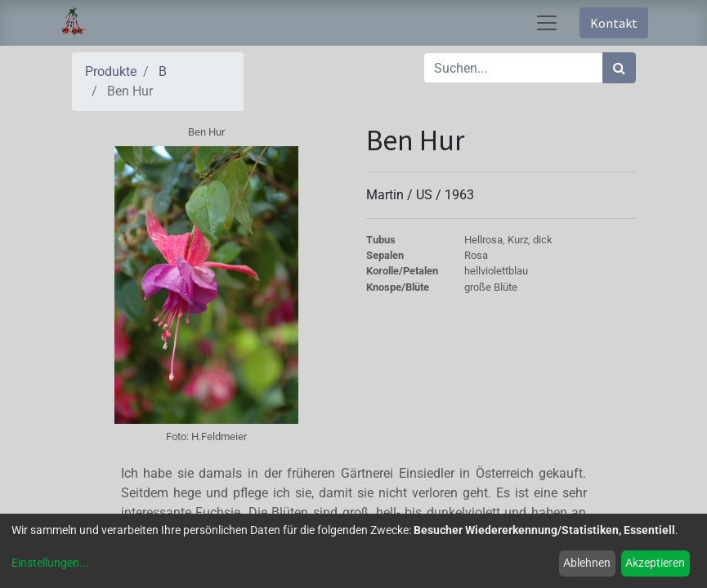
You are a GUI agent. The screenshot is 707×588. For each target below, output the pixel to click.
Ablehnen (587, 563)
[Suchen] (619, 68)
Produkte (111, 71)
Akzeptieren (655, 563)
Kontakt (614, 23)
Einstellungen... (50, 563)
